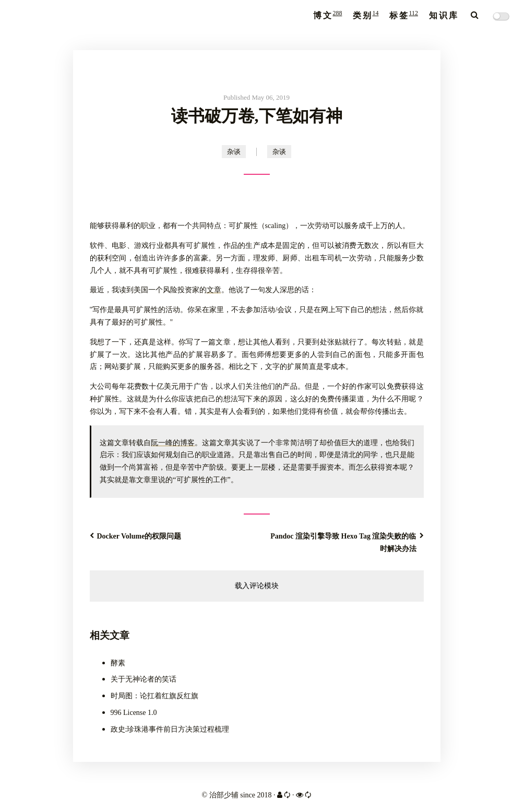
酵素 (118, 663)
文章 (214, 290)
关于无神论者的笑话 (144, 679)
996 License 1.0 (134, 713)
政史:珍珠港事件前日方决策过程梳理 (170, 729)
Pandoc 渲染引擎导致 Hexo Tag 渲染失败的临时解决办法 (347, 542)
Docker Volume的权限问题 (136, 536)
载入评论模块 (257, 586)
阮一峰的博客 (173, 443)
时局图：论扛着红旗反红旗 (154, 696)
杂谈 (234, 152)
